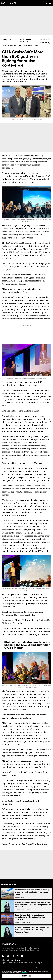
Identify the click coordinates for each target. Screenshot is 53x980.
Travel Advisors (26, 923)
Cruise (36, 45)
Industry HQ (12, 45)
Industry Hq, (18, 923)
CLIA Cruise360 (28, 844)
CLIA (20, 45)
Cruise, (17, 897)
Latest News (28, 45)
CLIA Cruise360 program (21, 156)
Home (4, 45)
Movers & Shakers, (20, 910)
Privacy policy (24, 973)
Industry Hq (28, 910)
